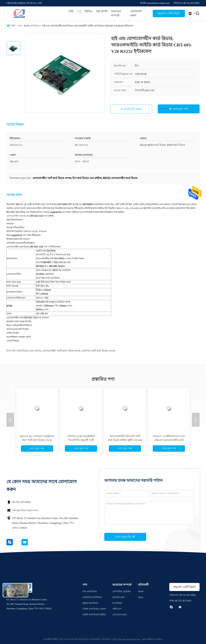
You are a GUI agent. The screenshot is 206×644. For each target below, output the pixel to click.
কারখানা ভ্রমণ (119, 597)
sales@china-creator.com (25, 510)
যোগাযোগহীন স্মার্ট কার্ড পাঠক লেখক (61, 351)
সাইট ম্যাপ (117, 609)
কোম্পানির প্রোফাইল (122, 592)
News (141, 597)
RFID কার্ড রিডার (32, 26)
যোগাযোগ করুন (136, 13)
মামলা (141, 592)
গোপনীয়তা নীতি (51, 639)
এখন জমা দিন (125, 537)
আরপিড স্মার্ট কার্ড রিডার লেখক (98, 351)
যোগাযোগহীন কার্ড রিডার (18, 216)
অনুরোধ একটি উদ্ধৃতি (169, 13)
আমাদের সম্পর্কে (116, 13)
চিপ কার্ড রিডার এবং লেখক (27, 351)
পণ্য (79, 11)
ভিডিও (89, 11)
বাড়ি (71, 11)
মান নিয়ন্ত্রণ (117, 603)
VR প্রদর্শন (102, 11)
